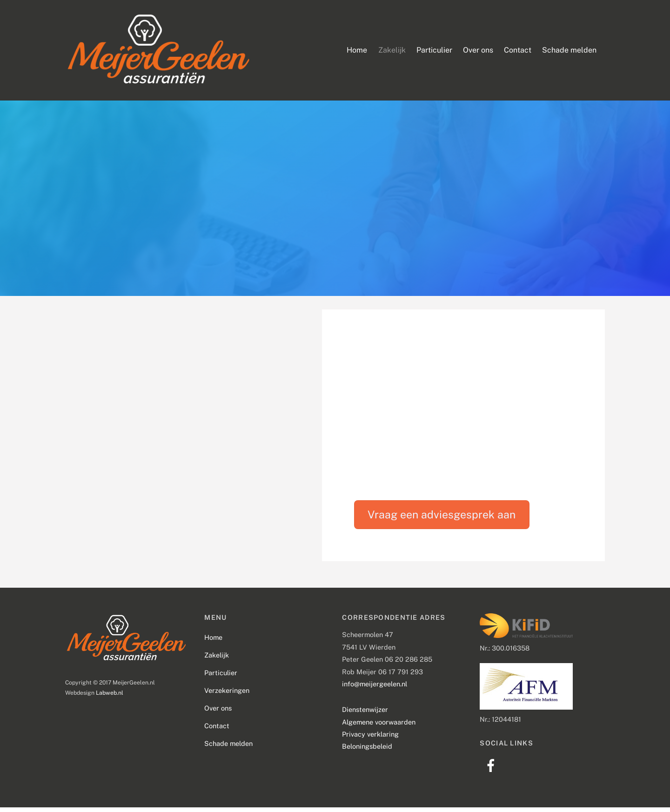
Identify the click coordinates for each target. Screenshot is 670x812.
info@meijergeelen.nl (375, 688)
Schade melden (569, 52)
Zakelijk (392, 52)
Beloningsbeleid (367, 751)
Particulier (434, 52)
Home (357, 52)
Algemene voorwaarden (379, 726)
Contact (518, 52)
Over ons (478, 52)
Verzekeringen (227, 695)
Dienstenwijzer (365, 714)
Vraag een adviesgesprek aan (442, 519)
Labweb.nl (110, 697)
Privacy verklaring (370, 738)
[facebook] (492, 769)
